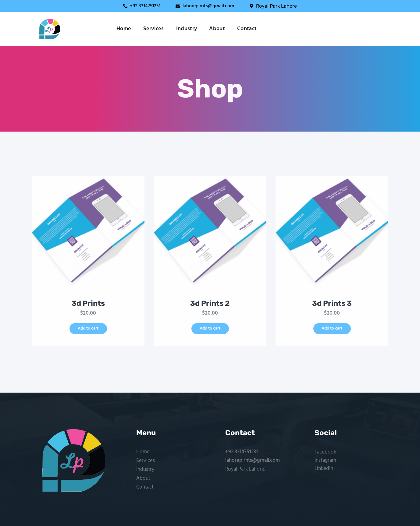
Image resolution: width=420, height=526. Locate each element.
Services (154, 29)
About (217, 29)
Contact (247, 29)
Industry (187, 29)
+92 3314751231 (242, 452)
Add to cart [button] (88, 328)
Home (124, 29)
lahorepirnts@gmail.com (253, 460)
